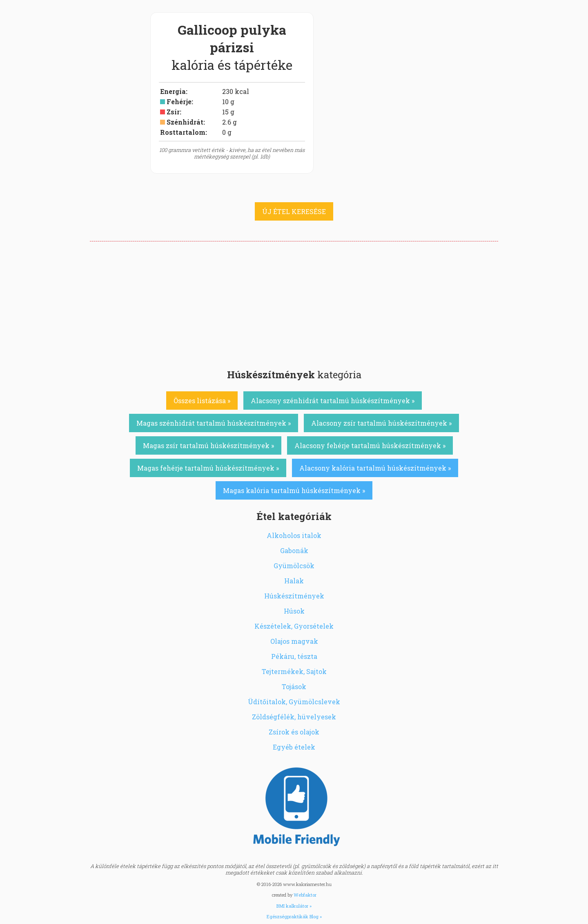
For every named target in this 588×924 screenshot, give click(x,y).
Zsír (173, 112)
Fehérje (179, 102)
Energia (173, 91)
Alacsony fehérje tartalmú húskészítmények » (370, 445)
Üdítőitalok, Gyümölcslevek (294, 702)
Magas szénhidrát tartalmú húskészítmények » (214, 423)
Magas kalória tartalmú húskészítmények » (294, 490)
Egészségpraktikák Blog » (294, 916)
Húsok (294, 611)
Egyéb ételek (294, 747)
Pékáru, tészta (294, 656)
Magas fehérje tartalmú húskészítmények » (208, 468)
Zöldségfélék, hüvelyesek (294, 717)
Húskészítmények (294, 596)
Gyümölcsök (294, 566)
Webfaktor (305, 895)
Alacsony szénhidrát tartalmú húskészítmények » (333, 401)
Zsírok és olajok (294, 732)
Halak (294, 581)
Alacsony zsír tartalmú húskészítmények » (381, 423)
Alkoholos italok (294, 535)
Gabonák (294, 550)
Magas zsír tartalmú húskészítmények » (208, 445)
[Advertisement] (294, 303)
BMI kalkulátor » (294, 906)
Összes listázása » (202, 401)
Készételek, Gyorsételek (294, 626)
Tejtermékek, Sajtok (294, 671)
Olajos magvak (294, 641)
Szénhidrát (185, 122)
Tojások (294, 686)
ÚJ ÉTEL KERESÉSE (294, 211)
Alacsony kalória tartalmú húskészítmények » (375, 468)
